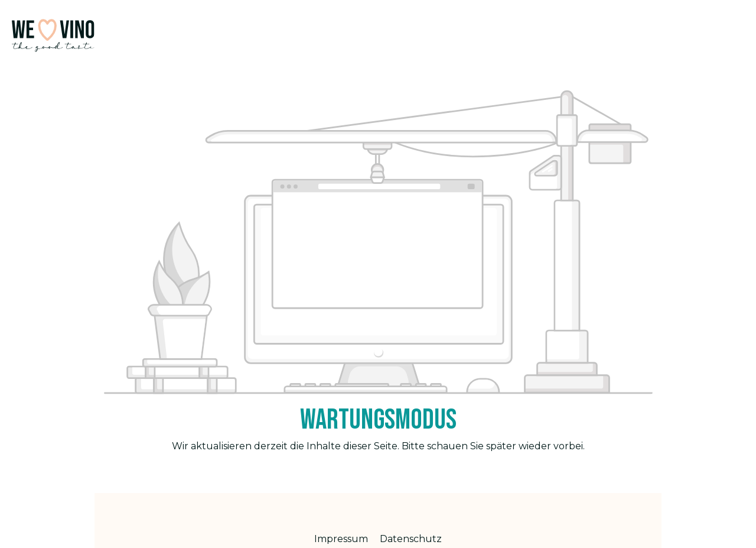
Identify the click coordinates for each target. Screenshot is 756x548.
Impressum (342, 539)
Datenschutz (411, 539)
